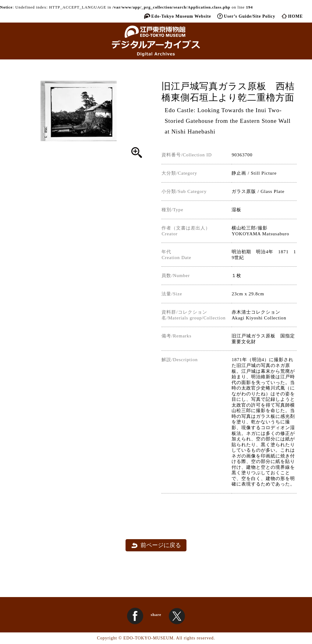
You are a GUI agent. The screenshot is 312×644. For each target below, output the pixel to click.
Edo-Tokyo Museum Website (181, 16)
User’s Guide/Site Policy (250, 16)
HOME (296, 16)
